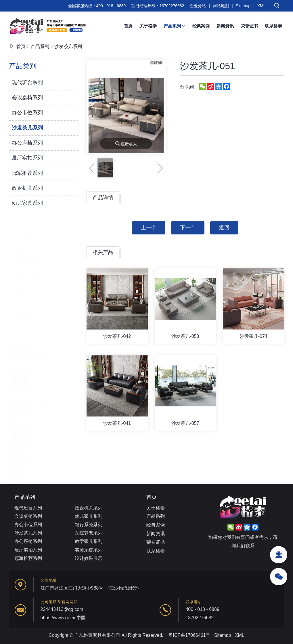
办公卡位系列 (27, 113)
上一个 (149, 235)
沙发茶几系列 (68, 47)
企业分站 (198, 6)
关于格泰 (148, 26)
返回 (224, 235)
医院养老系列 (27, 242)
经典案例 (201, 26)
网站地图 (221, 6)
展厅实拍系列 (27, 158)
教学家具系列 (27, 257)
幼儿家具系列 (27, 203)
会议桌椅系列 (27, 98)
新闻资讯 (225, 26)
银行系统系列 (27, 227)
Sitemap (243, 6)
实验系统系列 (27, 272)
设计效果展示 (27, 287)
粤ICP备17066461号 (189, 635)
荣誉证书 (249, 26)
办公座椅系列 (27, 143)
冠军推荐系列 (27, 173)
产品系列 (175, 26)
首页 (128, 26)
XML (262, 6)
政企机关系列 (27, 188)
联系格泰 (273, 26)
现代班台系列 (27, 82)
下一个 (188, 235)
